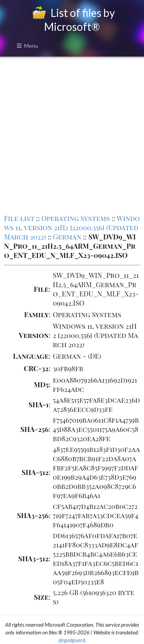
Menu (27, 46)
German (67, 237)
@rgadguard (72, 640)
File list (19, 218)
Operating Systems (76, 218)
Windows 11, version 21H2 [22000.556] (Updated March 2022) (72, 227)
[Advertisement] (72, 135)
